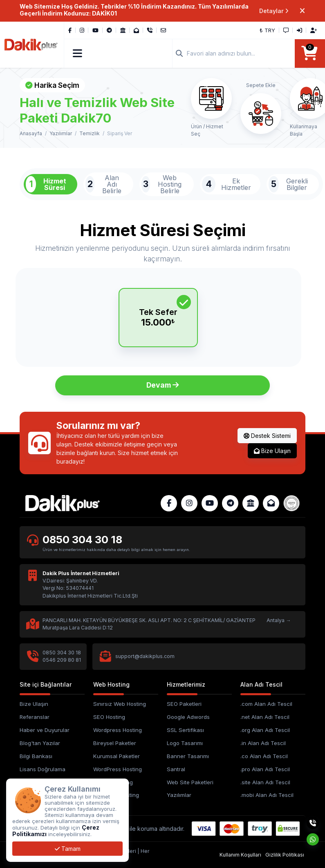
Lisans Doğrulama (43, 769)
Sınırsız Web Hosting (120, 704)
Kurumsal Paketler (117, 756)
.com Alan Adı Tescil (266, 704)
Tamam (68, 849)
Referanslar (35, 717)
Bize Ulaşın (272, 451)
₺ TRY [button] (267, 30)
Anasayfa (31, 133)
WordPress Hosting (118, 769)
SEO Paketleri (184, 704)
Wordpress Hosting (118, 730)
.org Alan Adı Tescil (265, 730)
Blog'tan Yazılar (40, 743)
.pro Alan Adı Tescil (265, 769)
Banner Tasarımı (188, 756)
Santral (176, 769)
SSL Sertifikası (185, 730)
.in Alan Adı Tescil (263, 743)
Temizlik (90, 133)
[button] (77, 54)
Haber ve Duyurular (45, 730)
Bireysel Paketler (115, 743)
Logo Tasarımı (185, 743)
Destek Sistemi (267, 436)
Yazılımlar (61, 133)
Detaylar (274, 11)
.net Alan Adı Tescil (265, 717)
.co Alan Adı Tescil (264, 756)
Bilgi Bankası (36, 756)
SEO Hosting (109, 717)
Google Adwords (188, 717)
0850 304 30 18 (82, 539)
